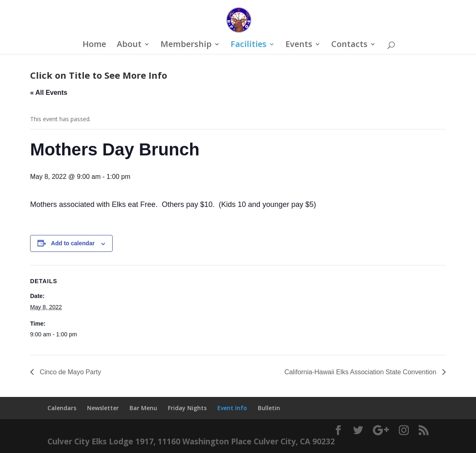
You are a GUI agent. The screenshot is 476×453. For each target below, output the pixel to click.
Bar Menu (143, 408)
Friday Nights (187, 408)
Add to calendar (73, 243)
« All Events (49, 93)
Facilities (249, 45)
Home (94, 45)
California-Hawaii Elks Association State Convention (361, 372)
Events (299, 45)
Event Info (232, 408)
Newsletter (103, 408)
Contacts (349, 45)
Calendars (62, 408)
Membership (186, 45)
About (129, 45)
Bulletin (269, 408)
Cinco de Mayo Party (70, 372)
